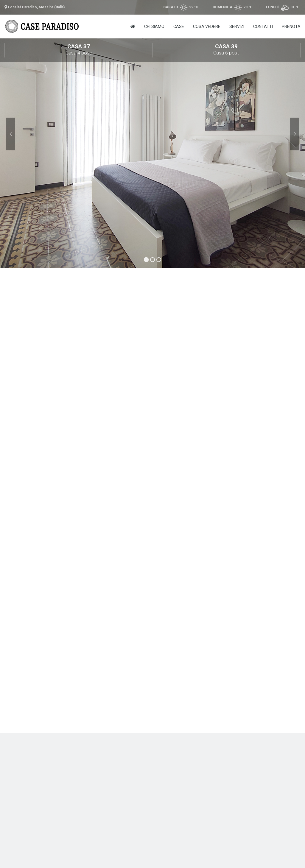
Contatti (263, 27)
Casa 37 (78, 50)
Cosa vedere (207, 27)
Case (179, 27)
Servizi (237, 27)
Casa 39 (226, 50)
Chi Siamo (154, 27)
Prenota (291, 27)
